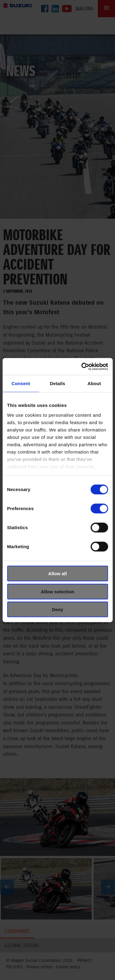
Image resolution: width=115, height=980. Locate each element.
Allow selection (57, 591)
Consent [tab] (21, 383)
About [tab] (94, 383)
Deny (57, 609)
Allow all (57, 574)
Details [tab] (58, 383)
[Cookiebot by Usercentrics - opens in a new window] (82, 366)
